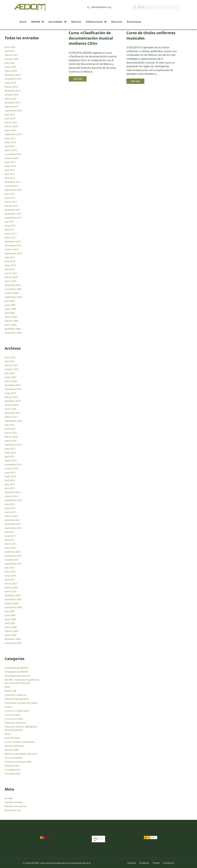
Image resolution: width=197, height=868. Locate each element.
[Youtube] (133, 863)
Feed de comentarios (16, 806)
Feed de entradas (14, 802)
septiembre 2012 (13, 190)
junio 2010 (10, 261)
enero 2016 (10, 130)
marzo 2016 (11, 122)
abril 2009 (10, 313)
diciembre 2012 (13, 182)
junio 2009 (10, 305)
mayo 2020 (10, 67)
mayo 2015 (10, 142)
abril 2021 (10, 51)
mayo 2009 (10, 309)
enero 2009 (10, 325)
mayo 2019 (10, 83)
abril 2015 (10, 146)
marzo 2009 (11, 317)
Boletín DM (10, 691)
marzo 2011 (11, 234)
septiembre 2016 (13, 111)
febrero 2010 (11, 277)
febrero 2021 (11, 55)
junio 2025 (10, 47)
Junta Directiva (12, 738)
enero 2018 (10, 99)
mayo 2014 (10, 166)
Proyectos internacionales (18, 762)
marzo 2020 (11, 71)
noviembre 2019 (13, 79)
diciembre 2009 (13, 285)
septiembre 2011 (13, 218)
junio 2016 (10, 118)
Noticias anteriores (15, 746)
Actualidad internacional (17, 676)
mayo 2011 (10, 226)
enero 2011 (10, 238)
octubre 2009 (11, 293)
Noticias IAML (12, 750)
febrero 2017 (11, 107)
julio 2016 (10, 115)
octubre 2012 (11, 186)
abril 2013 (10, 178)
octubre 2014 (11, 158)
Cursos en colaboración (17, 711)
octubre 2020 (11, 59)
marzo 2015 (11, 150)
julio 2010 (10, 257)
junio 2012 (10, 198)
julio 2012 (10, 194)
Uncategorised (12, 770)
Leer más (78, 79)
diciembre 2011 (13, 210)
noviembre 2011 (13, 214)
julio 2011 (10, 222)
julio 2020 (10, 63)
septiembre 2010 (13, 253)
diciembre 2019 (13, 75)
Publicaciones (12, 766)
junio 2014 (10, 162)
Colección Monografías (17, 699)
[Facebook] (145, 863)
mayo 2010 (10, 265)
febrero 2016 (11, 126)
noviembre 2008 (13, 333)
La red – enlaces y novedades (20, 742)
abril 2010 (10, 269)
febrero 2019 (11, 87)
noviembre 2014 (13, 154)
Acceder (9, 798)
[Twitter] (157, 863)
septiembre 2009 (13, 297)
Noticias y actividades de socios (21, 754)
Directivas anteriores (15, 723)
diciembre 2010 (13, 241)
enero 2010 (10, 281)
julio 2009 (10, 301)
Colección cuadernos (15, 695)
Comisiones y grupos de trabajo (21, 703)
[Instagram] (168, 863)
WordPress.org (13, 810)
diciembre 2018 (13, 91)
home (8, 734)
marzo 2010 (11, 273)
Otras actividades (14, 758)
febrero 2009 (11, 321)
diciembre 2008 (13, 329)
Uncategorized (12, 774)
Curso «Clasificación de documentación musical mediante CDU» (91, 38)
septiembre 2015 (13, 134)
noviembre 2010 (13, 245)
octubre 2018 (11, 95)
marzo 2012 (11, 202)
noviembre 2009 (13, 289)
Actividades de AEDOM (16, 668)
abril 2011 (10, 230)
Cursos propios (13, 715)
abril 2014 (10, 170)
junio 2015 (10, 138)
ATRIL (7, 687)
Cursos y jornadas (14, 719)
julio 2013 (10, 174)
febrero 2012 (11, 206)
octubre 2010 (11, 249)
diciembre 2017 (13, 103)
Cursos (8, 707)
